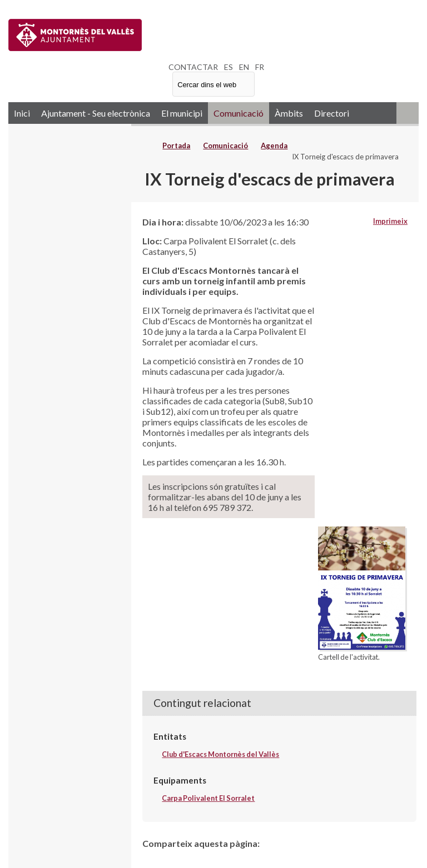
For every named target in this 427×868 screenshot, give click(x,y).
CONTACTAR (193, 67)
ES (229, 67)
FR (260, 67)
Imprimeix (390, 221)
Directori (332, 113)
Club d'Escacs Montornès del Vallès (220, 754)
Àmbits (289, 113)
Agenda (274, 145)
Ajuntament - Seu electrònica (96, 113)
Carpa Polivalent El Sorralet (208, 798)
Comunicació (239, 113)
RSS (408, 113)
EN (244, 67)
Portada (176, 145)
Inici (22, 113)
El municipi (182, 113)
